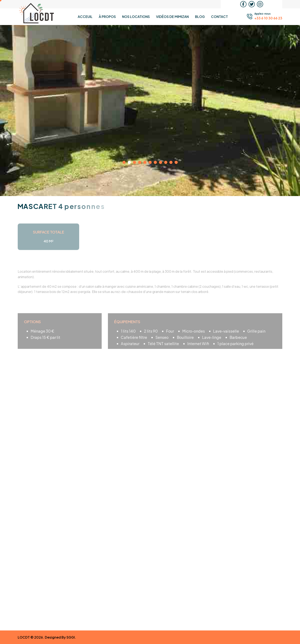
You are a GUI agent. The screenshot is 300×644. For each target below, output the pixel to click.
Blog (200, 17)
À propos (107, 17)
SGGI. (71, 637)
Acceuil (85, 17)
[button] (124, 162)
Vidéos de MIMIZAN (172, 17)
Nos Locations (136, 17)
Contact (219, 17)
